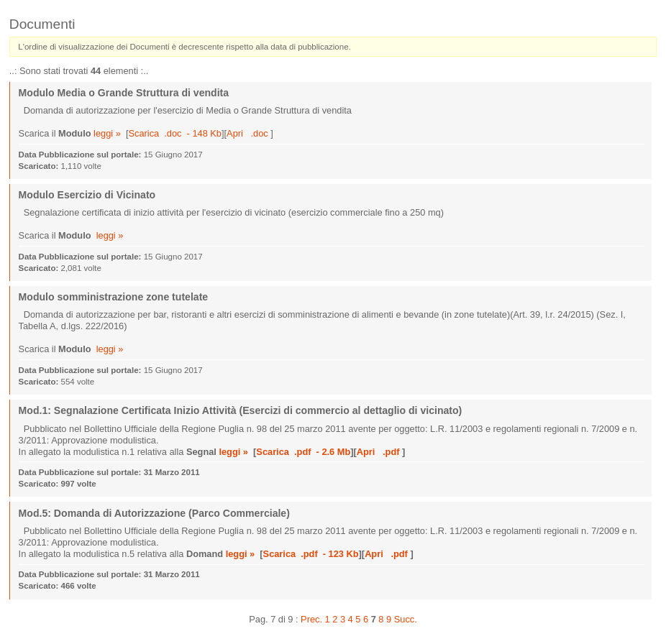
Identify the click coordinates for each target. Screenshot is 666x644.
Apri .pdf (379, 452)
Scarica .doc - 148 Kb (175, 133)
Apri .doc (248, 133)
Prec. (311, 619)
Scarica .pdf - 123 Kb (311, 554)
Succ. (406, 619)
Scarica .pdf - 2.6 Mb (303, 452)
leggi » (107, 133)
